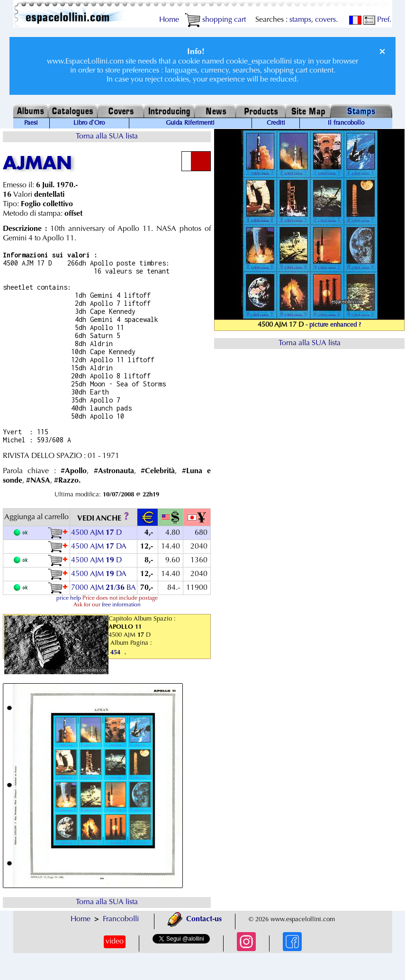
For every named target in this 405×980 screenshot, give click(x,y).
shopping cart (215, 20)
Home (169, 20)
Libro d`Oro (89, 123)
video (115, 942)
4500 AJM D (96, 533)
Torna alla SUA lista (107, 137)
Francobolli (121, 919)
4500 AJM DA (99, 547)
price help (69, 598)
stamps (300, 20)
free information (121, 605)
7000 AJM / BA (103, 588)
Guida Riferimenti (190, 123)
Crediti (276, 123)
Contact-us (195, 919)
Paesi (31, 123)
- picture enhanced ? (333, 325)
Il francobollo (346, 123)
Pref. (377, 20)
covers (325, 20)
